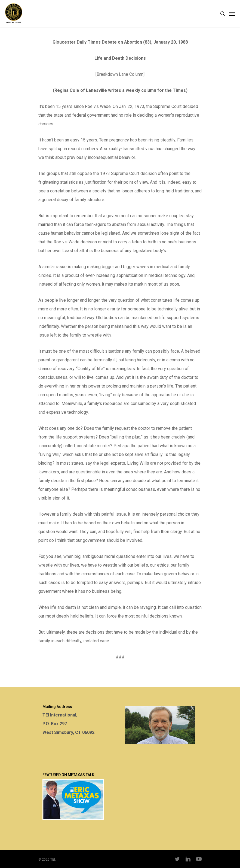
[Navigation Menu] (232, 14)
